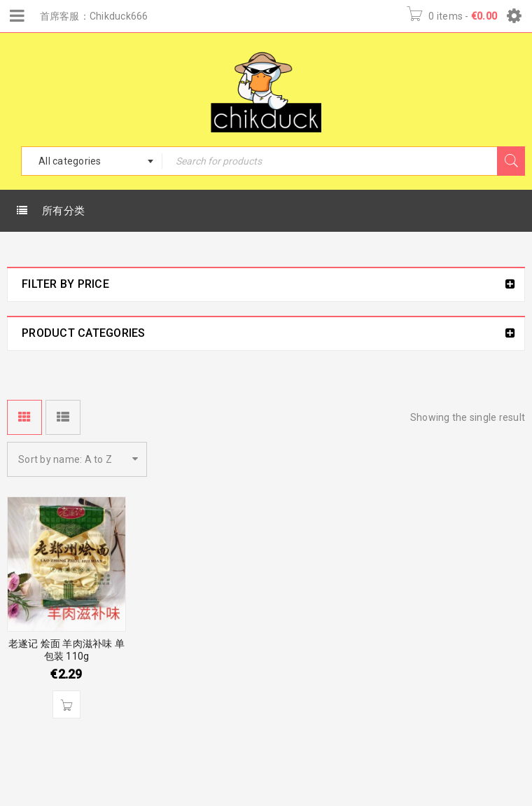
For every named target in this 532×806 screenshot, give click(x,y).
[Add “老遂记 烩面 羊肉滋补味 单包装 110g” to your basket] (66, 704)
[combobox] (92, 161)
